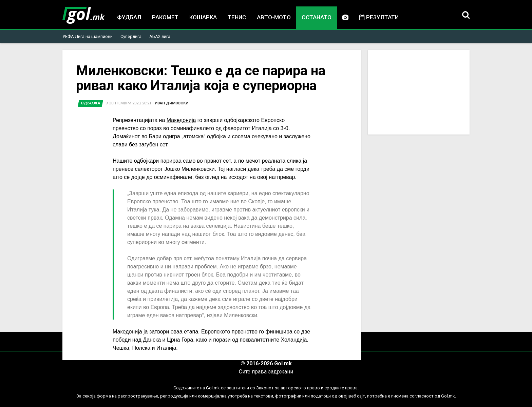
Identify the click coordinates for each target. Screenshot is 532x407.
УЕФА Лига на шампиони (88, 36)
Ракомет (165, 17)
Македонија (181, 120)
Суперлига (131, 36)
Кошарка (203, 17)
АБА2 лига (160, 36)
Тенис (237, 17)
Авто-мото (274, 17)
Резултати (379, 17)
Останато (317, 17)
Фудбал (129, 17)
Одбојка (91, 103)
